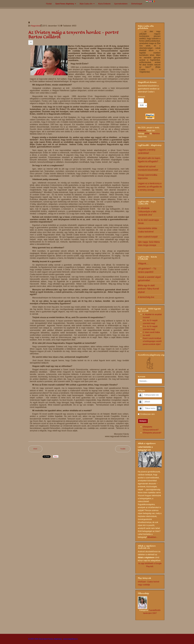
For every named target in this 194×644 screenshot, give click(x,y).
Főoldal (49, 4)
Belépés (143, 421)
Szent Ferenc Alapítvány (65, 4)
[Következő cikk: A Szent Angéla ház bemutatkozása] (123, 449)
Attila (147, 134)
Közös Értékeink (104, 4)
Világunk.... (143, 264)
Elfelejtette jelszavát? (152, 433)
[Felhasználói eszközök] (31, 43)
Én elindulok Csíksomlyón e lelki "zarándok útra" (147, 212)
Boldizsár (142, 131)
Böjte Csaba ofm (86, 4)
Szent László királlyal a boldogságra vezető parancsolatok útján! (152, 341)
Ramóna (156, 134)
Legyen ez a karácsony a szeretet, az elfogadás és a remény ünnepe (150, 187)
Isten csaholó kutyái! (148, 237)
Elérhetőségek (137, 4)
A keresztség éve (146, 297)
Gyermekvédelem (121, 4)
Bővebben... (152, 537)
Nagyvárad (36, 26)
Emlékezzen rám (148, 414)
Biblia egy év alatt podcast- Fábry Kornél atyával (148, 289)
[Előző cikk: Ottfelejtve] (35, 449)
